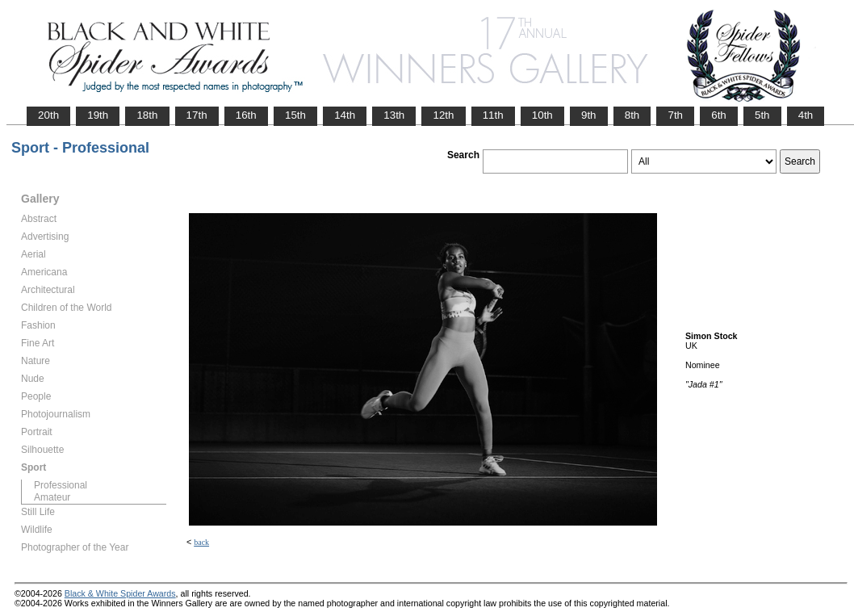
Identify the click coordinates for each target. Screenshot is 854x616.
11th (493, 115)
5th (762, 115)
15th (295, 115)
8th (632, 115)
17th (197, 115)
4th (806, 115)
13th (394, 115)
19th (98, 115)
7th (675, 115)
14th (345, 115)
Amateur (52, 497)
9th (589, 115)
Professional (61, 485)
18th (147, 115)
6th (719, 115)
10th (542, 115)
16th (246, 115)
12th (443, 115)
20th (48, 115)
